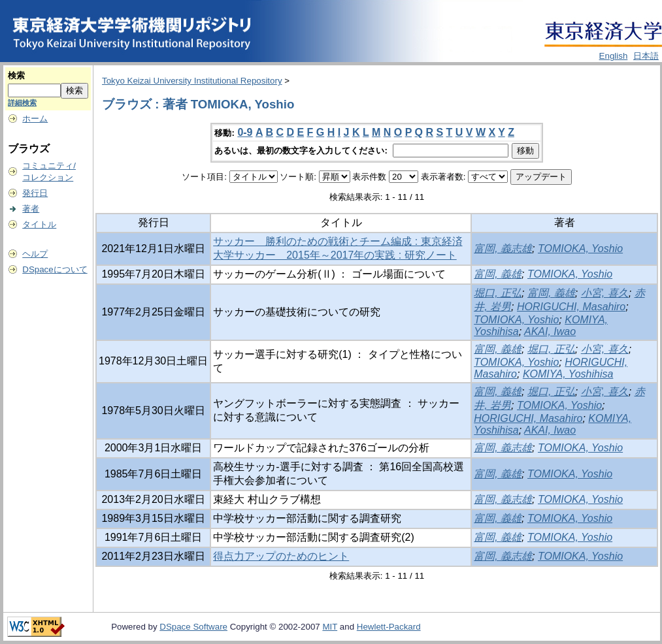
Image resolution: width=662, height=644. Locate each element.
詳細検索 (22, 103)
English (614, 56)
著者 (31, 209)
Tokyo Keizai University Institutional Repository (192, 81)
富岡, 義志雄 (503, 249)
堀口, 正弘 (498, 293)
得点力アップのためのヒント (281, 556)
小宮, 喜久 (605, 293)
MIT (330, 627)
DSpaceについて (55, 269)
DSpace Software (193, 627)
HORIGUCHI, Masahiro (571, 307)
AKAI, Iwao (550, 331)
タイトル (39, 224)
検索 (16, 75)
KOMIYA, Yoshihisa (568, 374)
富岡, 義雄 (498, 274)
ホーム (35, 119)
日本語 (646, 56)
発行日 (35, 193)
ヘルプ (35, 254)
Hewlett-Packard (389, 627)
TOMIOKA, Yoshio (580, 249)
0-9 (245, 132)
